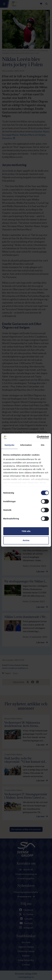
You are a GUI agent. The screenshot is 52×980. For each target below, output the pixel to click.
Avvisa (26, 540)
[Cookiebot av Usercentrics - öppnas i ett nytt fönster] (37, 437)
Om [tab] (43, 445)
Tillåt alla (26, 531)
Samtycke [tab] (9, 445)
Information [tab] (26, 445)
